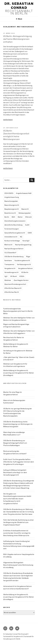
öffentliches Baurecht (13, 288)
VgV (6, 276)
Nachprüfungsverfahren (14, 249)
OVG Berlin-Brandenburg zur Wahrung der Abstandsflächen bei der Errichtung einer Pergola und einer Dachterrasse (19, 512)
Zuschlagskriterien (21, 280)
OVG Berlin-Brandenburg (14, 257)
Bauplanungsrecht (12, 209)
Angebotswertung (12, 197)
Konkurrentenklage (12, 241)
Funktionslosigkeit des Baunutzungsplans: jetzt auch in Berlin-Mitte (18, 311)
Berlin (7, 217)
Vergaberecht (10, 268)
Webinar (8, 280)
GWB (30, 233)
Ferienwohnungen (12, 229)
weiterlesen (8, 120)
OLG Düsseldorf (10, 253)
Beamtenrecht (10, 213)
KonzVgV (26, 241)
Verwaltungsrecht (11, 272)
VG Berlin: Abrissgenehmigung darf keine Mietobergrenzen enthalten (17, 39)
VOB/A (22, 276)
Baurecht (25, 209)
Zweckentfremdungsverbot (15, 284)
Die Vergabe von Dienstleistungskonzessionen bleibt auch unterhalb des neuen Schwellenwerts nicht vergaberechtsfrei (17, 499)
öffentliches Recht (12, 292)
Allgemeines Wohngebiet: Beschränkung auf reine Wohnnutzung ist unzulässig (18, 565)
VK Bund (13, 276)
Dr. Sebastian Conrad (19, 6)
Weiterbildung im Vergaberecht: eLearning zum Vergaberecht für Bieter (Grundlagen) (19, 373)
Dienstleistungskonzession (15, 221)
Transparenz (9, 264)
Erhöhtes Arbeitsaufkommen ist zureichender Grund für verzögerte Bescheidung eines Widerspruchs (17, 533)
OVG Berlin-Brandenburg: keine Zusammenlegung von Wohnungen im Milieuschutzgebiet (18, 424)
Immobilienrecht (11, 237)
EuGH (27, 225)
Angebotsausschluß (24, 193)
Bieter (20, 217)
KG (21, 237)
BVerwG (28, 217)
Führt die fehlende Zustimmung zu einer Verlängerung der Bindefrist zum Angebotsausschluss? (19, 522)
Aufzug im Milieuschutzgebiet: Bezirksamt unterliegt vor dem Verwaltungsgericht (15, 473)
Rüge (28, 257)
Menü (19, 19)
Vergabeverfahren (25, 268)
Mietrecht (8, 245)
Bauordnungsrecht (12, 205)
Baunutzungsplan (11, 201)
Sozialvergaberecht (22, 261)
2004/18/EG (9, 193)
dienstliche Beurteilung (13, 225)
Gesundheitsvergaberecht (15, 233)
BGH (13, 217)
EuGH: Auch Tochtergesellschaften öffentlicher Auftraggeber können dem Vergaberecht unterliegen (19, 462)
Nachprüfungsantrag (23, 245)
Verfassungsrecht (24, 264)
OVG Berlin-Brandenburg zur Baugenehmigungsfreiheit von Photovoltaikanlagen (15, 443)
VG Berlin (25, 272)
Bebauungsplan (25, 213)
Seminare (8, 261)
